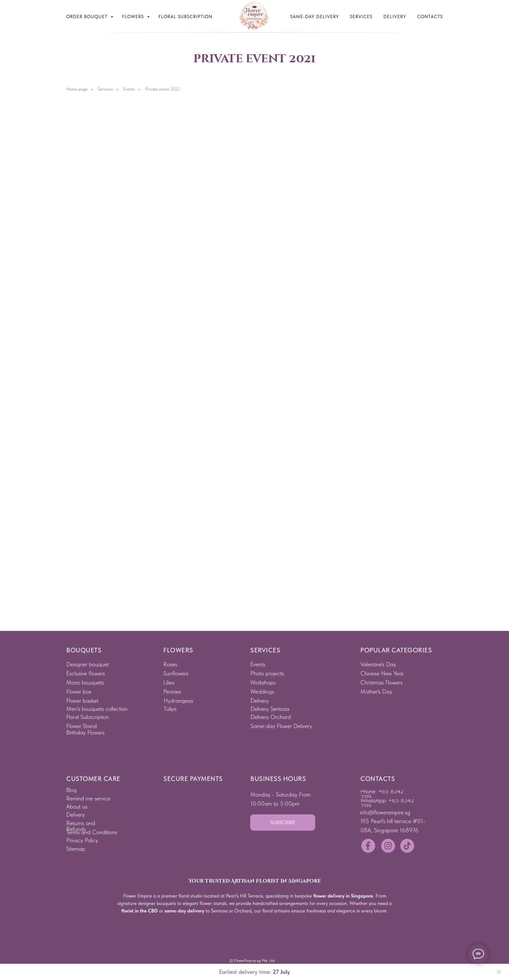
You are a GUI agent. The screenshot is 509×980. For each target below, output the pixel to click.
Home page (77, 89)
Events (129, 89)
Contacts (430, 17)
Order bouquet (88, 17)
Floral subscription (185, 17)
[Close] (499, 972)
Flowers (134, 17)
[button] (283, 823)
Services (361, 17)
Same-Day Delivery (315, 17)
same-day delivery (184, 911)
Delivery (395, 17)
